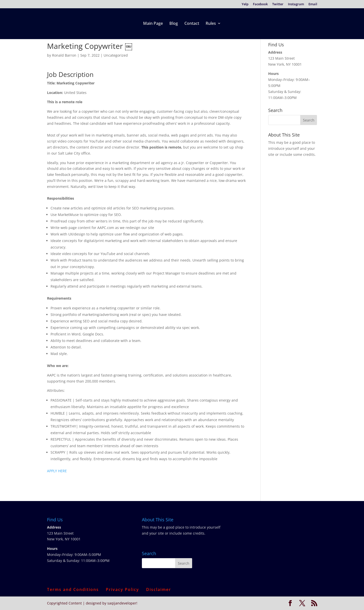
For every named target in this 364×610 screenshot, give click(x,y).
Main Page (153, 24)
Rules (211, 24)
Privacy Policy (122, 589)
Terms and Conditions (73, 589)
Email (313, 4)
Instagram (296, 4)
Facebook (260, 4)
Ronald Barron (64, 55)
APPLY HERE (57, 471)
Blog (174, 24)
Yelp (245, 4)
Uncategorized (116, 55)
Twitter (278, 4)
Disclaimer (159, 589)
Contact (192, 24)
